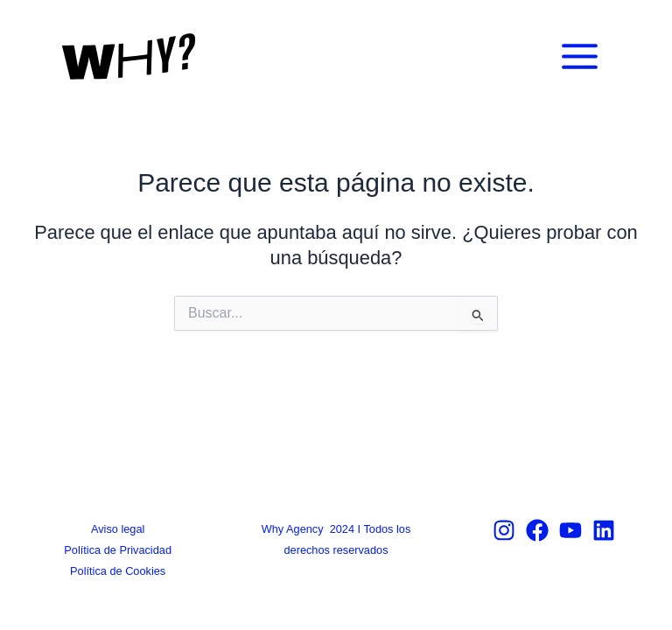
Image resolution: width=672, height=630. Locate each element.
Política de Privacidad (118, 550)
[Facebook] (537, 530)
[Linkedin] (604, 530)
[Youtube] (570, 530)
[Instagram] (504, 530)
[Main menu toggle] (580, 56)
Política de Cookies (118, 571)
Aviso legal (118, 529)
